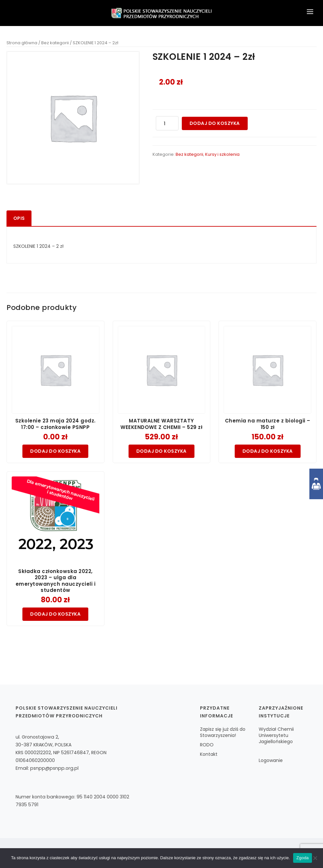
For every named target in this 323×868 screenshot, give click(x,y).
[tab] (19, 218)
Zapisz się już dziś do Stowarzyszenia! (223, 732)
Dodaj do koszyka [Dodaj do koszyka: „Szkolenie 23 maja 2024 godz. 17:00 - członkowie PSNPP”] (55, 451)
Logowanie (271, 760)
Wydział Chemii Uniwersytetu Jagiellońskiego (276, 735)
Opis (19, 218)
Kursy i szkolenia (222, 154)
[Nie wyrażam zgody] (315, 858)
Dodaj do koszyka (215, 123)
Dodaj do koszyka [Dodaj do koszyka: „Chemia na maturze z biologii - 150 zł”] (268, 451)
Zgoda (303, 858)
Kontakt (209, 754)
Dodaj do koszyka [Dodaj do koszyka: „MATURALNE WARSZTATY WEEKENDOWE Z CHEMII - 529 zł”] (161, 451)
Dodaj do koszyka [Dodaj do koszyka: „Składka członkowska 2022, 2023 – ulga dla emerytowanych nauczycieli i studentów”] (55, 614)
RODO (207, 745)
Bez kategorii (55, 43)
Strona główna (22, 43)
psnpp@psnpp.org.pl (54, 768)
